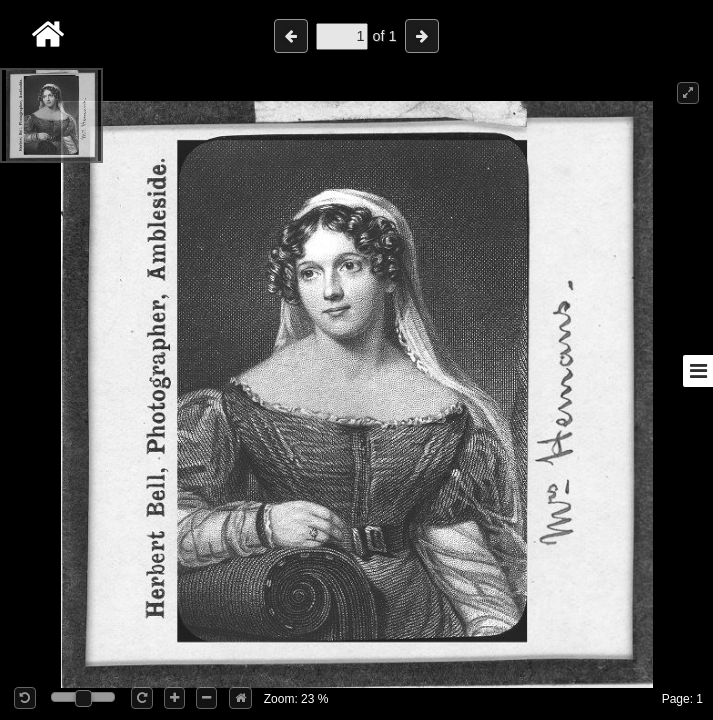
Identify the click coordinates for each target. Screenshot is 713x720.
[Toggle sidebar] (698, 371)
